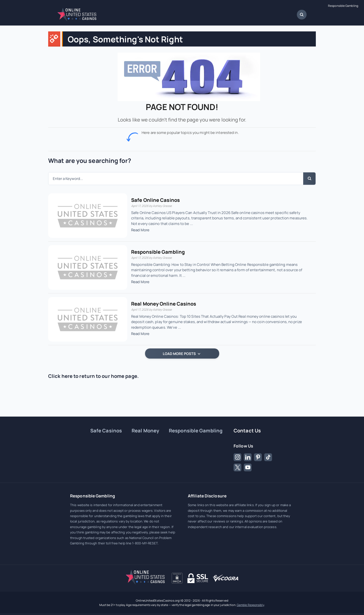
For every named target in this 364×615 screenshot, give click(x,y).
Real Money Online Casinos (164, 304)
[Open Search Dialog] (302, 15)
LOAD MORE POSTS (181, 353)
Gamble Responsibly (250, 605)
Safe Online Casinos (155, 200)
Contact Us (247, 431)
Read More (140, 230)
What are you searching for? (90, 161)
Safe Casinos (106, 431)
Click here (60, 376)
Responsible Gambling (343, 6)
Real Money (145, 431)
